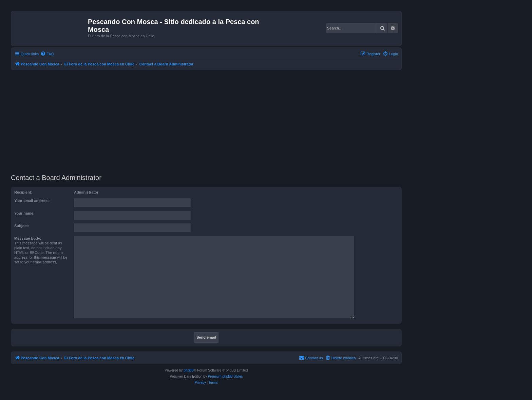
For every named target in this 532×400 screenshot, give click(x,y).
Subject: (22, 226)
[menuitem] (47, 54)
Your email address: (32, 201)
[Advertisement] (214, 121)
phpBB (189, 370)
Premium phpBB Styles (225, 376)
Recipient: (23, 192)
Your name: (24, 213)
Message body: (28, 238)
